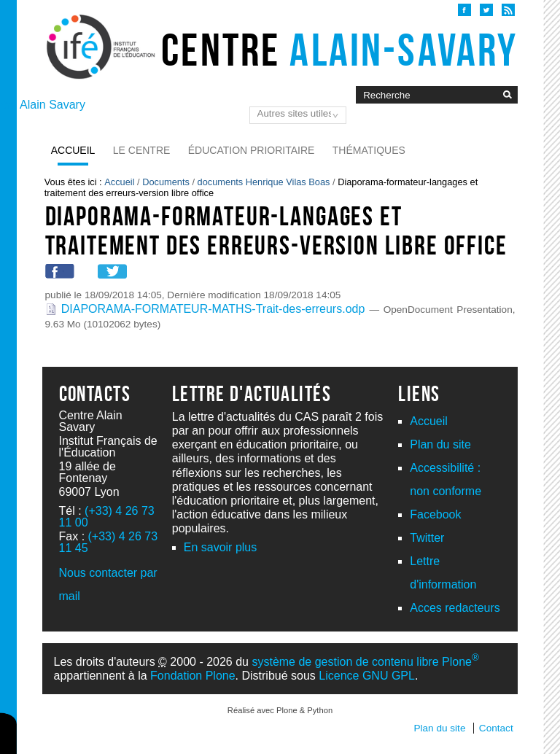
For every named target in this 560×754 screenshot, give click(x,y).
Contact (496, 728)
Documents (166, 182)
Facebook (435, 514)
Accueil (73, 150)
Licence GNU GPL (367, 676)
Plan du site (440, 444)
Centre (339, 50)
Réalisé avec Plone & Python (280, 710)
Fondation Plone (193, 676)
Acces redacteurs (455, 608)
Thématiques (369, 150)
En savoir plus (221, 547)
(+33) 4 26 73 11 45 (109, 542)
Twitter (427, 538)
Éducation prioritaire (252, 150)
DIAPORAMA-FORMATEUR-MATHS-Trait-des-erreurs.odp (207, 309)
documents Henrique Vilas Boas (264, 182)
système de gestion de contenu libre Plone (365, 662)
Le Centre (142, 150)
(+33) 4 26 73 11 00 (107, 517)
